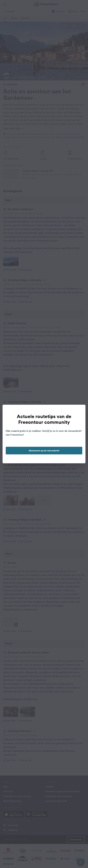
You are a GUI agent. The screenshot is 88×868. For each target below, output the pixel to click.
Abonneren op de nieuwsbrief (44, 451)
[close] (80, 410)
